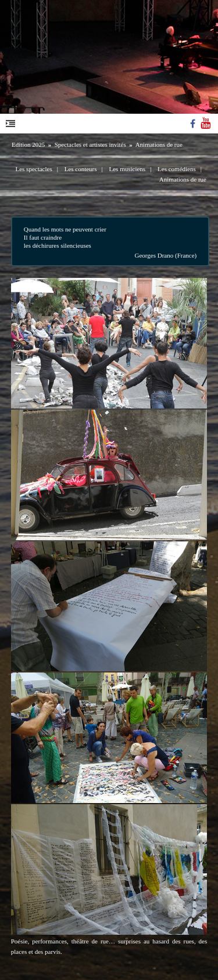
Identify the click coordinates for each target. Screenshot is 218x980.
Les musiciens (128, 169)
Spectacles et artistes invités (90, 144)
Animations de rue (159, 144)
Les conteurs (81, 169)
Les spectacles (33, 169)
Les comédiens (177, 169)
